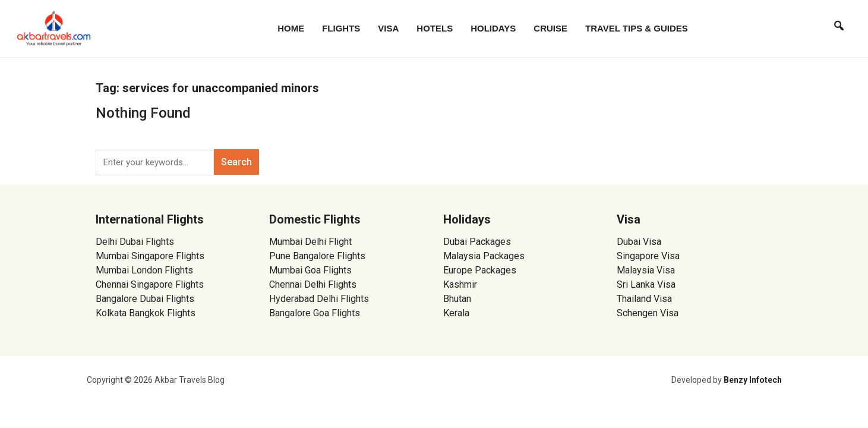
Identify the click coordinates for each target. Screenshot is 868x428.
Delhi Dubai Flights (135, 242)
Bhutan (457, 299)
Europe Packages (480, 270)
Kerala (456, 313)
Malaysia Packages (484, 256)
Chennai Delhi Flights (313, 284)
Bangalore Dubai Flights (145, 299)
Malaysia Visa (646, 270)
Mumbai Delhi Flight (310, 242)
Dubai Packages (477, 242)
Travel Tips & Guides (637, 28)
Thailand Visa (644, 299)
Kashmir (460, 284)
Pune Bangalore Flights (317, 256)
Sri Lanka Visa (647, 284)
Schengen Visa (648, 313)
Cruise (550, 28)
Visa (388, 28)
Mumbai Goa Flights (310, 270)
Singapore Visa (648, 256)
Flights (341, 28)
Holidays (493, 28)
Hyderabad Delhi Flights (319, 299)
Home (291, 28)
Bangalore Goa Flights (315, 313)
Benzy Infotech (753, 380)
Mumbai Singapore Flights (150, 256)
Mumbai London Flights (144, 270)
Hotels (435, 28)
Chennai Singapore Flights (150, 284)
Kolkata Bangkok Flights (146, 313)
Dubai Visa (639, 242)
